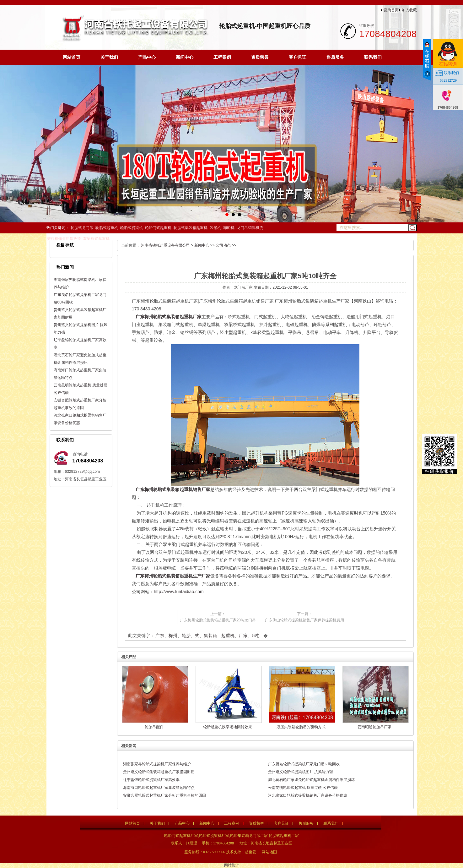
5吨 (256, 636)
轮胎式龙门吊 (82, 228)
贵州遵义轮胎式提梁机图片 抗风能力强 (301, 772)
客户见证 (298, 57)
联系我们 (373, 57)
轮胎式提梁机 (132, 228)
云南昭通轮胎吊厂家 (374, 727)
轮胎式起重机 (107, 228)
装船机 (215, 228)
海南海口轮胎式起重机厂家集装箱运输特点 (159, 788)
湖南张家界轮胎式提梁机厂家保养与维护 (157, 764)
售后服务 (335, 57)
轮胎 (186, 636)
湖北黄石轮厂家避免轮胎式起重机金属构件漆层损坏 (311, 780)
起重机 (228, 636)
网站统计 (232, 865)
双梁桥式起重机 (96, 239)
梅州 (173, 636)
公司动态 (223, 245)
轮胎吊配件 (154, 727)
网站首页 (72, 57)
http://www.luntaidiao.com (179, 592)
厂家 (243, 636)
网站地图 (269, 852)
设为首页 (391, 10)
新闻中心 (185, 57)
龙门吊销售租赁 (250, 228)
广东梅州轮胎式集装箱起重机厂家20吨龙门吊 (218, 620)
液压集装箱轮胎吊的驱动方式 (301, 727)
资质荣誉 (260, 57)
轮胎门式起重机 (158, 228)
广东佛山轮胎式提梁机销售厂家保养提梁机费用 (304, 620)
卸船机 (229, 228)
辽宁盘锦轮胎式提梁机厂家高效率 (151, 780)
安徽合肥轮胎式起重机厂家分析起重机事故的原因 (164, 795)
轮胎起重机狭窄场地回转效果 (228, 727)
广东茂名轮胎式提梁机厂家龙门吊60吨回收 (304, 764)
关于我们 (109, 57)
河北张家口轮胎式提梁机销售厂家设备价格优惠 (308, 795)
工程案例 (222, 57)
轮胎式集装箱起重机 (191, 228)
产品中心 (147, 57)
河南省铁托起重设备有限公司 (165, 245)
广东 (160, 636)
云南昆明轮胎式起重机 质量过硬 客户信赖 (303, 788)
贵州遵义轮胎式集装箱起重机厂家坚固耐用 (159, 772)
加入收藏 (409, 10)
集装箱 (210, 636)
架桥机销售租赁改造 (64, 239)
